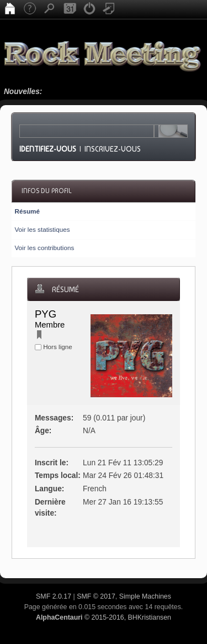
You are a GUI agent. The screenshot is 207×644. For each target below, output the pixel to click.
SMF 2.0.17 (54, 596)
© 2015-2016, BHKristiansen (104, 617)
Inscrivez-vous (113, 149)
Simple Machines (145, 596)
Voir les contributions (44, 248)
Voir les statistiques (42, 229)
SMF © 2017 (96, 596)
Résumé (27, 211)
